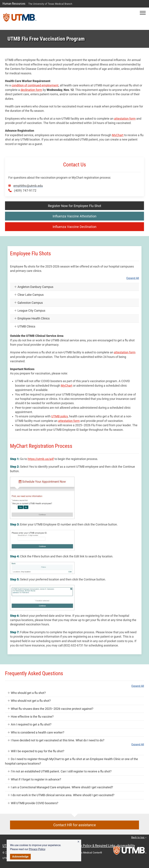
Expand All (133, 278)
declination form (31, 90)
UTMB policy (60, 416)
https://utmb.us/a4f (41, 459)
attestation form (125, 119)
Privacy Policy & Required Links (94, 846)
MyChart (118, 135)
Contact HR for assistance (75, 825)
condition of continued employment (35, 85)
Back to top (139, 837)
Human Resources (14, 4)
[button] (78, 842)
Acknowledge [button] (20, 857)
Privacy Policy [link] (37, 849)
